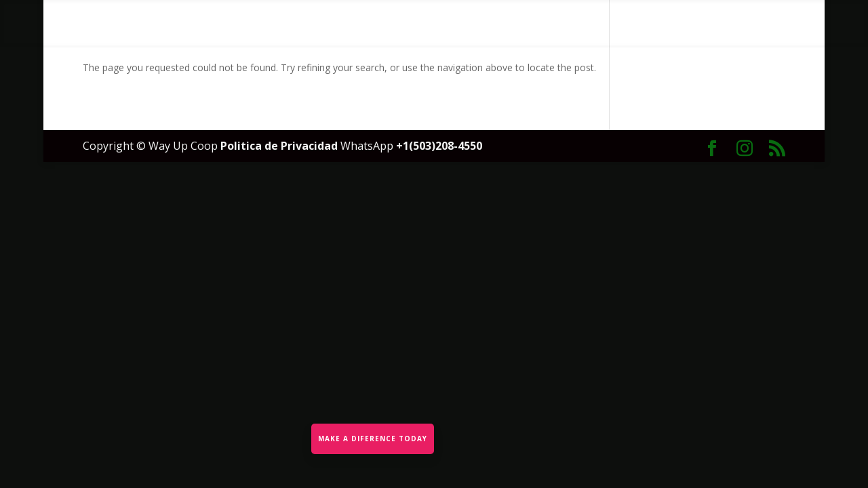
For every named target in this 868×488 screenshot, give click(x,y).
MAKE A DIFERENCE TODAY (373, 439)
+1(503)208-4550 (439, 146)
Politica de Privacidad (280, 146)
